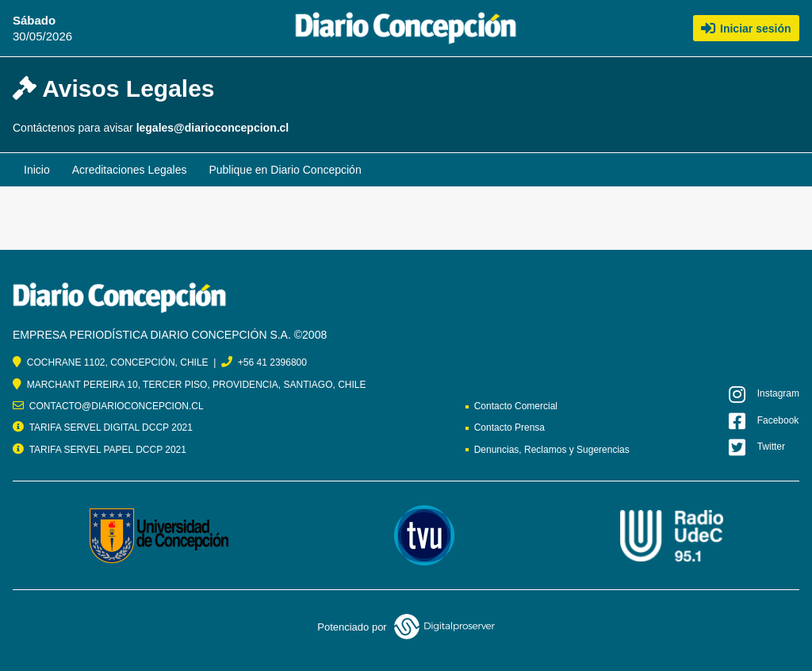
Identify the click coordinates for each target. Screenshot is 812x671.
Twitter (757, 447)
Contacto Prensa (509, 428)
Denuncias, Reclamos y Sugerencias (552, 450)
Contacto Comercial (516, 406)
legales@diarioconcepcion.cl (213, 128)
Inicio (37, 170)
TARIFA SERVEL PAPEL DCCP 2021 (108, 450)
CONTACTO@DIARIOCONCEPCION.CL (117, 406)
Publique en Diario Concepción (285, 170)
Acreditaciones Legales (130, 170)
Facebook (764, 421)
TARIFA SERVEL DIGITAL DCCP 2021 (111, 428)
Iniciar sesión (746, 28)
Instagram (764, 394)
